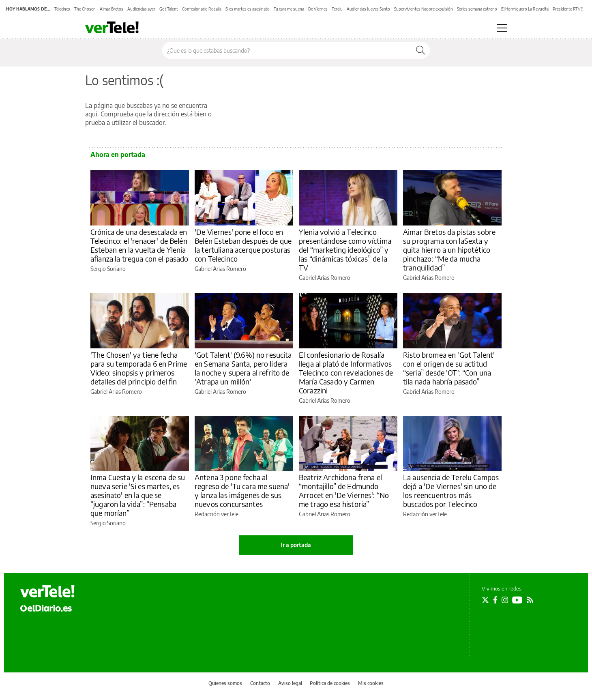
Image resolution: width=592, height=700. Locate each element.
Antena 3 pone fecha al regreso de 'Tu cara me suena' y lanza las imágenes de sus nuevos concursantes (242, 491)
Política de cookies (330, 683)
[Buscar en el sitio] (287, 50)
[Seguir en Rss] (530, 600)
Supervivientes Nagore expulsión (424, 9)
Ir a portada (296, 545)
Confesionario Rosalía (202, 9)
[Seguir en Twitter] (485, 600)
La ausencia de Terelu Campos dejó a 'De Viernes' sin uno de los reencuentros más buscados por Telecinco (451, 491)
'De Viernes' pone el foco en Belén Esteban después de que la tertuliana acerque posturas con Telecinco (243, 245)
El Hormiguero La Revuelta (525, 9)
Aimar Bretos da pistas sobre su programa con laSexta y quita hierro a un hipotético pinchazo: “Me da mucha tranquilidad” (449, 250)
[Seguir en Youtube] (517, 600)
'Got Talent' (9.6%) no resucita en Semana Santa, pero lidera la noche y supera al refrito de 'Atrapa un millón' (243, 368)
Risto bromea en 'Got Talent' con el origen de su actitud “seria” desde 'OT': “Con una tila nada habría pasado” (449, 368)
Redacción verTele (217, 514)
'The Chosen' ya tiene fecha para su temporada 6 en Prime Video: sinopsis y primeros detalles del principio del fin (139, 368)
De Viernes (318, 9)
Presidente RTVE (568, 9)
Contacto (260, 683)
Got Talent (169, 9)
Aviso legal (290, 683)
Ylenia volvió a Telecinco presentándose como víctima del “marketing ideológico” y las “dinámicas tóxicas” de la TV (345, 250)
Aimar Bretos (112, 9)
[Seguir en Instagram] (505, 600)
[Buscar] (420, 50)
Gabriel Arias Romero (220, 269)
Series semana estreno (477, 9)
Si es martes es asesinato (248, 9)
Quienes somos (225, 683)
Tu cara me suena (289, 9)
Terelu (337, 9)
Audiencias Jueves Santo (368, 9)
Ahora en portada (118, 155)
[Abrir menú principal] (502, 28)
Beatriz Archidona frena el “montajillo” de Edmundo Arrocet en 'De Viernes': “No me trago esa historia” (344, 491)
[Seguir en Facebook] (495, 600)
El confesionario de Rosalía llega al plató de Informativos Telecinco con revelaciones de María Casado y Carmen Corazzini (346, 373)
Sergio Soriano (108, 269)
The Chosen (85, 9)
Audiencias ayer (141, 9)
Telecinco (62, 9)
